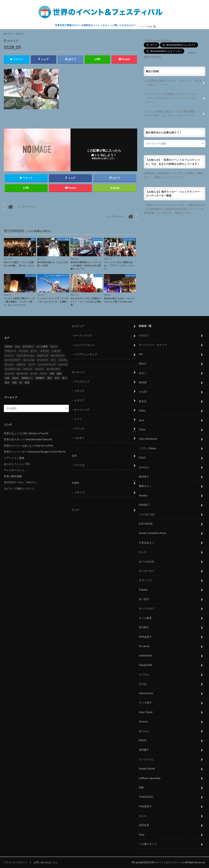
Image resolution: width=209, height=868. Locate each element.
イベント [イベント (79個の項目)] (9, 356)
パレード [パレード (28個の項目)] (63, 365)
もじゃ (143, 816)
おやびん (144, 467)
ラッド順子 (145, 703)
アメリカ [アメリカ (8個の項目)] (23, 351)
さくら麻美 (145, 618)
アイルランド (82, 382)
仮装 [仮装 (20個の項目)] (59, 374)
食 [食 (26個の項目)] (21, 383)
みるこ (143, 373)
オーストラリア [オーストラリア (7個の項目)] (13, 360)
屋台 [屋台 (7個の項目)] (50, 378)
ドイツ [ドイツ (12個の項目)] (32, 365)
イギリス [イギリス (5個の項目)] (45, 351)
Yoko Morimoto (148, 439)
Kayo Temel (146, 712)
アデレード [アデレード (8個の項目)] (10, 351)
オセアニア (78, 326)
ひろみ (143, 684)
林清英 (143, 382)
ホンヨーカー (147, 571)
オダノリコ (145, 580)
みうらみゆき (147, 561)
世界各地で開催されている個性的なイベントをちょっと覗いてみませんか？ (95, 25)
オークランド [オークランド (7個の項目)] (58, 356)
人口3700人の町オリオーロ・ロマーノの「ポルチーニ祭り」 (173, 83)
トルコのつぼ (147, 514)
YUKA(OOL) (146, 797)
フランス (79, 429)
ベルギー (79, 438)
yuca (142, 420)
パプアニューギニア (86, 354)
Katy (142, 835)
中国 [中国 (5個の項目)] (52, 374)
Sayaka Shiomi (147, 769)
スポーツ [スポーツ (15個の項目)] (21, 365)
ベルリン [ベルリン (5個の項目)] (39, 369)
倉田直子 (144, 477)
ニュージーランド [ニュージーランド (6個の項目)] (47, 365)
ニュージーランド (84, 345)
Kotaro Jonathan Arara (152, 533)
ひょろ (143, 552)
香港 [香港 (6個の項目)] (27, 383)
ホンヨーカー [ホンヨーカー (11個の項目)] (53, 369)
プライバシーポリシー (16, 862)
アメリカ (79, 465)
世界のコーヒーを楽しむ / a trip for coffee (28, 446)
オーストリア (82, 410)
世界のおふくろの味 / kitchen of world (26, 433)
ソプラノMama (147, 448)
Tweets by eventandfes (158, 40)
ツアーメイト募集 (14, 458)
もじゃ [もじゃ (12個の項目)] (54, 347)
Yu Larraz (144, 646)
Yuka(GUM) (145, 665)
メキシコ (79, 492)
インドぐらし (147, 759)
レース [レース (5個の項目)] (34, 374)
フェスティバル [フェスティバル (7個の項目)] (13, 369)
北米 (74, 456)
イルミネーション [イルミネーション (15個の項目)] (25, 356)
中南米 (75, 483)
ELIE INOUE (146, 524)
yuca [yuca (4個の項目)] (17, 347)
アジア (75, 510)
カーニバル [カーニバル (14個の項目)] (29, 360)
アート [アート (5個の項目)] (34, 351)
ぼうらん (144, 731)
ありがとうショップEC (17, 464)
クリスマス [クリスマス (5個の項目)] (43, 360)
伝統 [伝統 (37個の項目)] (7, 378)
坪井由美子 (145, 637)
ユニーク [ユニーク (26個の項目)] (9, 374)
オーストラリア (83, 336)
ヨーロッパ (78, 372)
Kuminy (143, 496)
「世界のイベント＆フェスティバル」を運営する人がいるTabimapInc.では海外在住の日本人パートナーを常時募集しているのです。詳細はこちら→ (175, 209)
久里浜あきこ (147, 543)
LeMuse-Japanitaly (150, 778)
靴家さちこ (145, 486)
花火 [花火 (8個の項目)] (7, 383)
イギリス (79, 391)
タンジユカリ (147, 609)
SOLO (142, 458)
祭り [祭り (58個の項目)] (64, 378)
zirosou (143, 722)
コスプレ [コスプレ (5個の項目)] (63, 360)
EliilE (141, 788)
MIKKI (143, 741)
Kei (141, 354)
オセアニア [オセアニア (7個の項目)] (43, 356)
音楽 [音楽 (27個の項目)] (14, 383)
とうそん (144, 675)
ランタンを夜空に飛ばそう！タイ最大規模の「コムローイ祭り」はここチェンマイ (173, 114)
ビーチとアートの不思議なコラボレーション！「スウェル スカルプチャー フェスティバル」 (171, 98)
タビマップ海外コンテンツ (19, 488)
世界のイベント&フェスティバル (167, 863)
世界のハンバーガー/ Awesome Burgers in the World (35, 452)
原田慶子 (144, 750)
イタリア (79, 400)
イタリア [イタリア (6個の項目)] (56, 351)
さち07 (143, 392)
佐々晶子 (144, 599)
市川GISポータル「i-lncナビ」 (21, 482)
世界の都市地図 (13, 476)
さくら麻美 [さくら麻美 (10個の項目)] (42, 347)
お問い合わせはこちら (46, 862)
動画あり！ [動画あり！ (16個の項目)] (27, 378)
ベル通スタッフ (148, 844)
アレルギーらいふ (14, 470)
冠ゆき (143, 364)
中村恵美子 (145, 806)
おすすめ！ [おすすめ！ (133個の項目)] (28, 347)
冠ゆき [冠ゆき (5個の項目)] (16, 378)
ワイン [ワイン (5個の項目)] (43, 374)
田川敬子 (144, 627)
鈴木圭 (143, 401)
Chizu (142, 411)
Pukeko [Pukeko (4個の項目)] (9, 347)
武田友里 (144, 825)
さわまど (144, 335)
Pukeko (143, 590)
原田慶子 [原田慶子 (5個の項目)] (40, 378)
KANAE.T (144, 505)
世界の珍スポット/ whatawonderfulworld (28, 439)
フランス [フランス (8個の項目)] (28, 369)
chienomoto (146, 693)
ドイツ (78, 419)
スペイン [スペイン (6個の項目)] (9, 365)
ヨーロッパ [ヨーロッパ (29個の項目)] (22, 374)
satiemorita (146, 656)
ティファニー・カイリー (153, 345)
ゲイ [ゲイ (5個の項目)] (53, 360)
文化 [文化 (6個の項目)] (57, 378)
